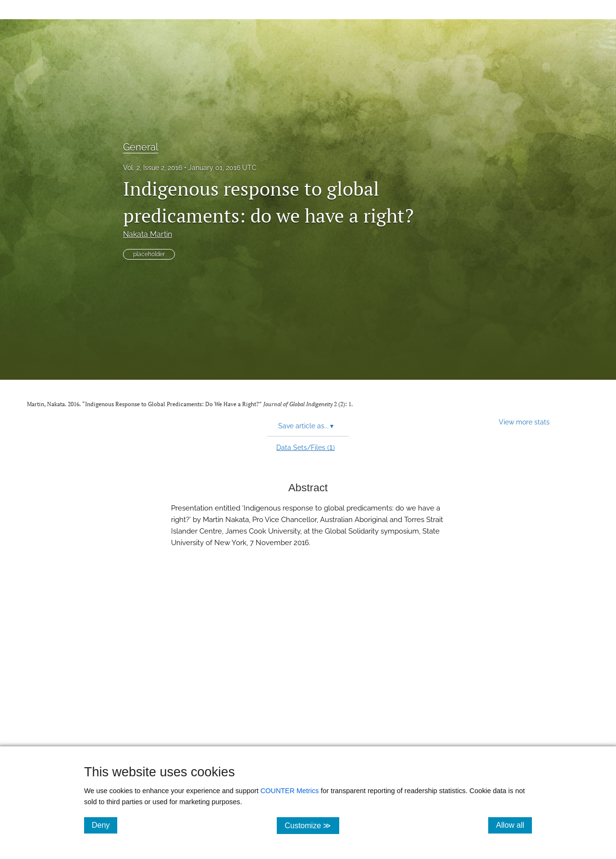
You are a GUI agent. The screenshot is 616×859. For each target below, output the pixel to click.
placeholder (149, 254)
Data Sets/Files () (306, 448)
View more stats (524, 422)
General (141, 147)
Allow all (514, 825)
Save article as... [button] (306, 426)
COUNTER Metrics (290, 791)
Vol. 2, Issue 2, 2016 (153, 168)
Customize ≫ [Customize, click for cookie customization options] (312, 825)
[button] (308, 673)
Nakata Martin (148, 234)
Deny (105, 825)
